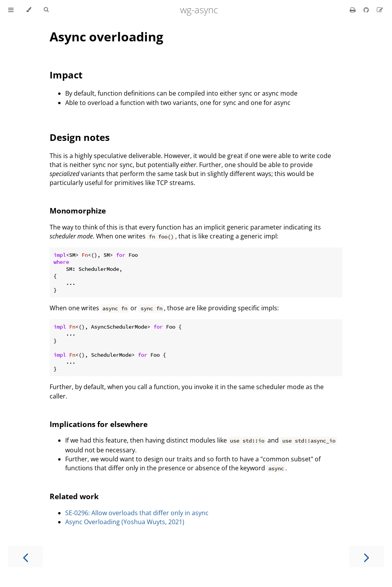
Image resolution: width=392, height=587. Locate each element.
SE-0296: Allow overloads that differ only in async (137, 513)
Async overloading (106, 36)
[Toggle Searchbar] (46, 10)
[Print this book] (354, 10)
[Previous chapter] (25, 557)
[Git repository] (367, 10)
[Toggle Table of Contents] (11, 10)
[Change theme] (29, 10)
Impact (66, 75)
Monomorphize (78, 211)
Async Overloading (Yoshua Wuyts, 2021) (125, 522)
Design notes (80, 137)
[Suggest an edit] (380, 10)
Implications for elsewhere (99, 424)
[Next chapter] (367, 557)
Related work (74, 496)
